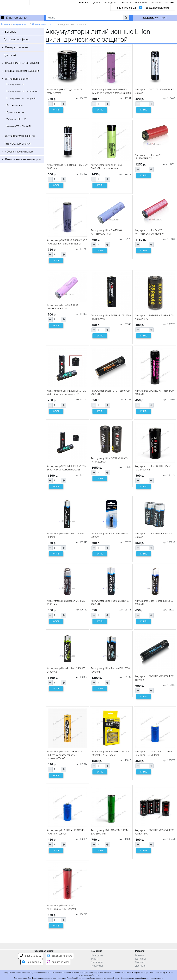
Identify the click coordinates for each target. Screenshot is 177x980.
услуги (97, 2)
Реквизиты (97, 966)
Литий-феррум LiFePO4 (17, 144)
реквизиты (125, 2)
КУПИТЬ (56, 110)
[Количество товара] (57, 104)
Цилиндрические (15, 84)
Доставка (140, 966)
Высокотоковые (15, 105)
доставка (170, 2)
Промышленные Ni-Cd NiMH (22, 63)
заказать (156, 2)
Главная (6, 24)
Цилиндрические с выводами (22, 91)
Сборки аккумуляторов (19, 152)
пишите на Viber (58, 962)
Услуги (95, 959)
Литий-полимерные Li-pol (20, 136)
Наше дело (97, 955)
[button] (126, 18)
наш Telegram (32, 962)
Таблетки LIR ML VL (17, 119)
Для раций (10, 55)
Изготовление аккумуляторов (23, 159)
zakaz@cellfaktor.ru (157, 8)
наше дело (110, 2)
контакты (84, 2)
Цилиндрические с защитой (21, 98)
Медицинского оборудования (23, 71)
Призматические (15, 112)
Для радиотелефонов (16, 40)
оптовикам (141, 2)
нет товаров (155, 18)
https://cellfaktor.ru (91, 975)
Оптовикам (97, 962)
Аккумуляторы (21, 24)
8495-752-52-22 (126, 8)
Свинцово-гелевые (16, 47)
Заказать (140, 962)
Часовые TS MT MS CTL (19, 126)
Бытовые (11, 32)
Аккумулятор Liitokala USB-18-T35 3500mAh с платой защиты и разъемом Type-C (64, 755)
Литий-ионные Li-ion (43, 24)
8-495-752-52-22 (31, 956)
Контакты (140, 959)
